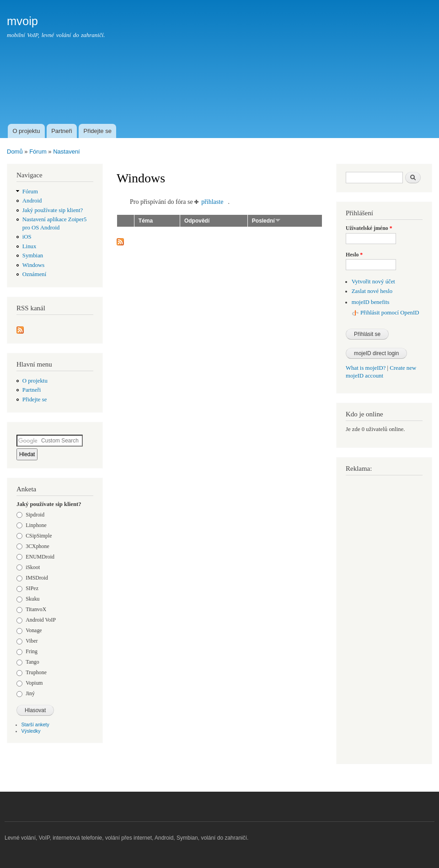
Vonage (34, 630)
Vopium (34, 683)
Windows (33, 265)
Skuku (32, 599)
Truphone (36, 672)
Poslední (266, 221)
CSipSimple (39, 536)
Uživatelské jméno (369, 228)
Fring (32, 651)
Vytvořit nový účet (373, 282)
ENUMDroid (40, 557)
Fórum (38, 152)
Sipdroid (35, 515)
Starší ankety (35, 724)
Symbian (33, 256)
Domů (15, 152)
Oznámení (35, 274)
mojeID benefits (371, 302)
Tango (32, 662)
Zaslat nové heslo (372, 291)
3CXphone (37, 546)
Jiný (30, 693)
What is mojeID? (366, 368)
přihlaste (212, 202)
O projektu (26, 131)
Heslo (354, 255)
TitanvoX (36, 609)
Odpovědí (197, 221)
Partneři (62, 131)
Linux (29, 246)
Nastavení (67, 152)
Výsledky (31, 731)
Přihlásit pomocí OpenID (390, 313)
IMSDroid (37, 578)
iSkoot (33, 567)
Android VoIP (41, 620)
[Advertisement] (266, 88)
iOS (27, 237)
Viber (32, 641)
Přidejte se (97, 131)
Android (32, 201)
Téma (146, 221)
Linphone (36, 525)
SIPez (32, 588)
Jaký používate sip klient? (53, 210)
